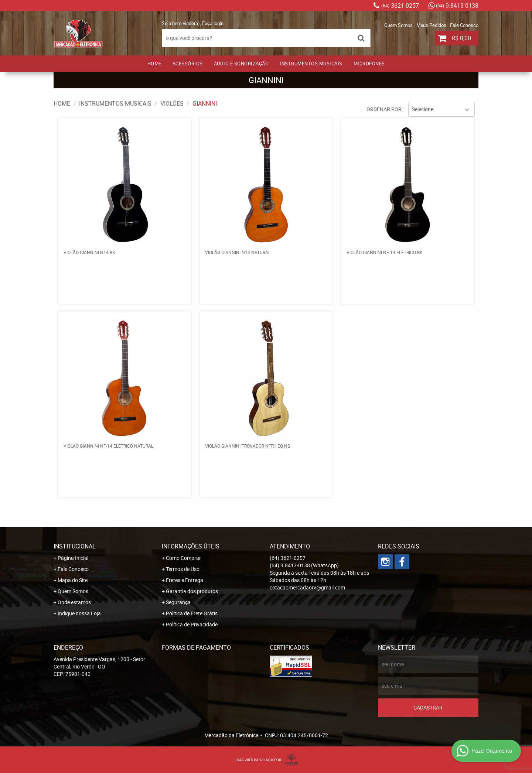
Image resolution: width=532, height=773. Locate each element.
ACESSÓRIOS (188, 64)
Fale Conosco (464, 25)
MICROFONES (369, 64)
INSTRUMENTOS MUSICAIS (311, 64)
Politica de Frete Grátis (192, 613)
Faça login (213, 23)
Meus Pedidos (431, 25)
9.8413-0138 (457, 6)
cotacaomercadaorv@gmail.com (307, 587)
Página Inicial (73, 558)
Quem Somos (398, 25)
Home (154, 64)
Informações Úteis (191, 546)
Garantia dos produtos (192, 591)
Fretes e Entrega (185, 580)
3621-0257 (400, 6)
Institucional (75, 546)
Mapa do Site (73, 580)
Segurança (178, 602)
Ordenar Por (384, 109)
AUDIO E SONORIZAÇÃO (241, 64)
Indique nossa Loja (79, 613)
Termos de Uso (183, 569)
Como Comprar (183, 558)
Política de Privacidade (192, 624)
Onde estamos (74, 602)
